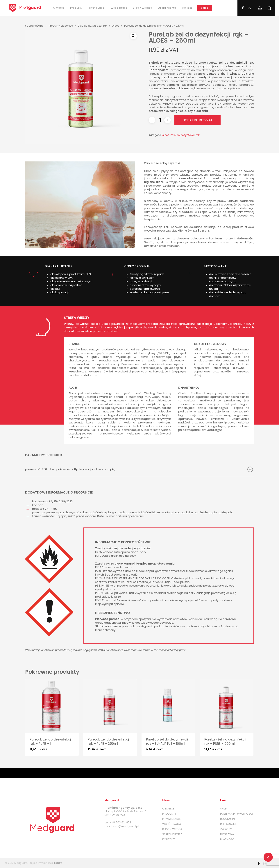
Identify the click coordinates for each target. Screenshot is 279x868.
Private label (96, 8)
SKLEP (224, 809)
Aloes (116, 26)
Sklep (205, 8)
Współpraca (119, 8)
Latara (58, 863)
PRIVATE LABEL (171, 819)
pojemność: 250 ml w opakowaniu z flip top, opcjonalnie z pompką (139, 469)
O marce (59, 8)
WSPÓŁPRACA (172, 824)
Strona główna (34, 26)
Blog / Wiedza (143, 8)
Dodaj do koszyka (197, 120)
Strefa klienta (167, 8)
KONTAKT (169, 839)
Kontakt (187, 8)
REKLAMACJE (228, 824)
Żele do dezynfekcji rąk (93, 26)
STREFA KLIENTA (172, 834)
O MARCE (168, 809)
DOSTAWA (227, 834)
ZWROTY (226, 829)
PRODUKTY (169, 814)
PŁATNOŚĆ (227, 839)
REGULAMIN (227, 819)
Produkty (76, 8)
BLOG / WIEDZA (172, 829)
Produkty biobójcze (61, 26)
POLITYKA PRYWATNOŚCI (237, 814)
